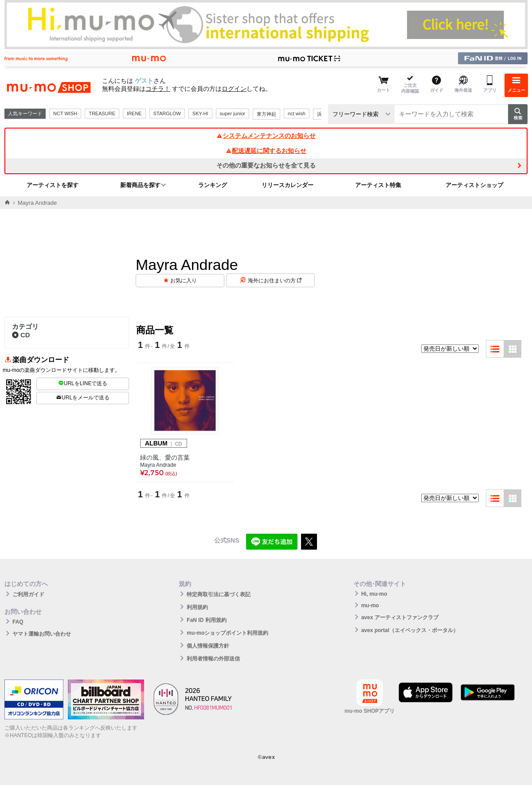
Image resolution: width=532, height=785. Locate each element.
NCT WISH (65, 113)
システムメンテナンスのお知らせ (266, 136)
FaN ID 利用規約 (206, 620)
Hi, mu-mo (374, 594)
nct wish (297, 113)
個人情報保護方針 (208, 646)
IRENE (134, 113)
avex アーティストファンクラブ (400, 617)
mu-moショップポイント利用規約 (227, 633)
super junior (233, 113)
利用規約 (197, 607)
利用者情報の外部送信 (213, 659)
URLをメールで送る (83, 398)
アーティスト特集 (378, 185)
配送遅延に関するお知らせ (266, 151)
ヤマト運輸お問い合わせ (42, 634)
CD (21, 335)
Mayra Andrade (158, 465)
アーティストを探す (53, 185)
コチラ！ (158, 89)
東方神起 (266, 114)
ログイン (234, 89)
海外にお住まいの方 (275, 281)
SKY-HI (200, 113)
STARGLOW (167, 113)
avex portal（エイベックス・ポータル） (410, 630)
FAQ (18, 622)
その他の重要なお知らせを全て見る (266, 165)
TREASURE (102, 113)
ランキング (213, 185)
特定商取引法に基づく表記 (219, 594)
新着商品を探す (140, 185)
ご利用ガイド (28, 594)
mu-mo (370, 605)
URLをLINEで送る (83, 383)
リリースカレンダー (288, 185)
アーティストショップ (474, 185)
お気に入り (184, 281)
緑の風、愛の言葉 (165, 457)
